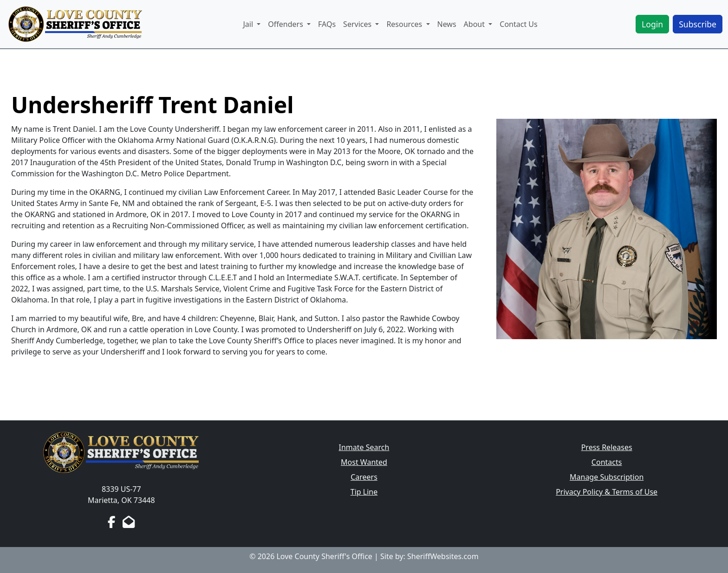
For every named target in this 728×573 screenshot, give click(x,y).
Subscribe (698, 24)
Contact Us (518, 24)
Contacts (607, 462)
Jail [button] (249, 24)
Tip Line (364, 492)
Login (652, 24)
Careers (364, 477)
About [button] (475, 24)
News (447, 24)
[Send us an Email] (129, 522)
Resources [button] (405, 24)
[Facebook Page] (112, 522)
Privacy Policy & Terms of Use (607, 492)
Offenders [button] (286, 24)
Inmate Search (364, 447)
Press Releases (607, 447)
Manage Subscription (607, 477)
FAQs (327, 24)
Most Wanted (364, 462)
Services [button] (358, 24)
